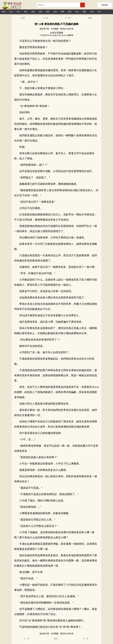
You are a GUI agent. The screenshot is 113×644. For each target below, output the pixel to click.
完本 (92, 12)
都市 (48, 12)
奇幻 (26, 12)
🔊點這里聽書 (56, 33)
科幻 (77, 12)
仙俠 (40, 12)
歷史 (70, 12)
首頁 (4, 12)
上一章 (45, 18)
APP (99, 12)
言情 (55, 12)
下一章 (68, 18)
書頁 (90, 18)
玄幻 (18, 12)
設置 (23, 18)
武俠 (33, 12)
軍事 (62, 12)
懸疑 (84, 12)
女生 (11, 12)
